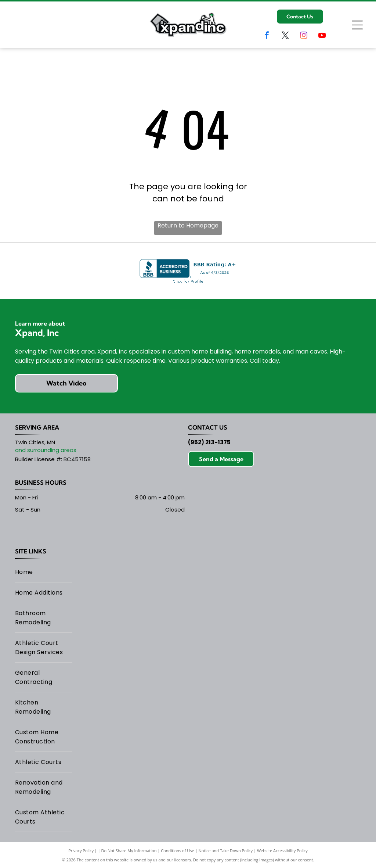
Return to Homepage (188, 225)
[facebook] (267, 36)
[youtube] (322, 36)
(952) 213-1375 (209, 442)
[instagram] (304, 36)
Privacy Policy (81, 851)
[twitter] (285, 36)
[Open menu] (357, 25)
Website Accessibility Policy (282, 851)
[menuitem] (44, 572)
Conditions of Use (178, 851)
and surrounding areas (46, 450)
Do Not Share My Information (129, 851)
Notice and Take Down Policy (226, 851)
